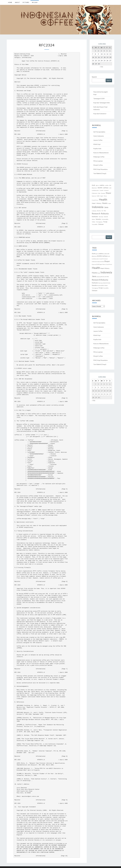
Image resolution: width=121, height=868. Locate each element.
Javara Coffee (98, 140)
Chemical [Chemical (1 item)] (106, 190)
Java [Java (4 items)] (106, 207)
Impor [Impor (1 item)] (110, 203)
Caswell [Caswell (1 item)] (101, 190)
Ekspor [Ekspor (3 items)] (108, 193)
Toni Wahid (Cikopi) (100, 173)
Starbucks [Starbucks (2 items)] (95, 217)
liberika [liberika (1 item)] (99, 211)
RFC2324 (35, 2)
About (17, 2)
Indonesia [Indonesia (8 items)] (98, 207)
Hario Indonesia (98, 136)
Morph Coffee (98, 165)
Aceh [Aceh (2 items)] (93, 185)
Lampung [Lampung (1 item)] (94, 211)
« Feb (101, 67)
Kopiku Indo (97, 148)
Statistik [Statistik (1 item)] (106, 217)
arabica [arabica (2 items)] (102, 185)
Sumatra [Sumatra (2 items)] (98, 219)
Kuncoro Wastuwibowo (101, 153)
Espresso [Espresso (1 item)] (94, 196)
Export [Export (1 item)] (102, 196)
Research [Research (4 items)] (96, 214)
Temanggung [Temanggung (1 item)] (99, 222)
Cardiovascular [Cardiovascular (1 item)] (95, 190)
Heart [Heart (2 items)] (94, 203)
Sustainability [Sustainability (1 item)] (105, 219)
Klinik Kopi (97, 144)
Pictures (26, 2)
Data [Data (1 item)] (99, 193)
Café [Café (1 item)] (110, 188)
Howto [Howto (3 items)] (105, 203)
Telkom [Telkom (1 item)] (94, 222)
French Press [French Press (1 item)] (95, 200)
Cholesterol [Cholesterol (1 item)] (95, 193)
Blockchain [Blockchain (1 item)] (94, 188)
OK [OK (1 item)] (102, 211)
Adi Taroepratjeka (99, 132)
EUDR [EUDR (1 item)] (98, 196)
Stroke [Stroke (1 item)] (93, 219)
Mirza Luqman (98, 161)
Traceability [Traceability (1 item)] (95, 224)
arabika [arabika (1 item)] (107, 185)
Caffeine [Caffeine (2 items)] (106, 188)
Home (10, 2)
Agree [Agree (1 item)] (97, 185)
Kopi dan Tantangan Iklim (102, 103)
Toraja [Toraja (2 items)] (105, 222)
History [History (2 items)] (99, 203)
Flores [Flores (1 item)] (105, 196)
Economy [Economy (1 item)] (103, 193)
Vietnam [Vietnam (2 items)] (101, 224)
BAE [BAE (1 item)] (110, 185)
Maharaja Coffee (99, 157)
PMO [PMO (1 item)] (105, 211)
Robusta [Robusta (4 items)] (105, 214)
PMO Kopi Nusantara (100, 169)
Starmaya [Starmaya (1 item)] (101, 217)
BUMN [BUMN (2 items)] (100, 188)
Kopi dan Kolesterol (100, 114)
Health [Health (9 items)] (103, 199)
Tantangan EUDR (99, 98)
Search (94, 77)
